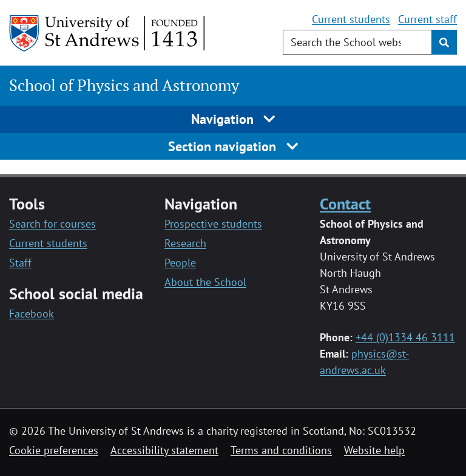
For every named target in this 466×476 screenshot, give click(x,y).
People (180, 263)
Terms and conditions (281, 450)
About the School (205, 282)
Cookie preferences (54, 450)
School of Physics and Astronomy (124, 85)
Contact (345, 203)
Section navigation (233, 146)
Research (185, 243)
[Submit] (444, 42)
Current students (351, 19)
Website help (374, 450)
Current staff (427, 19)
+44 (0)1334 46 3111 (405, 337)
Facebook (32, 314)
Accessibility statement (164, 450)
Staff (20, 263)
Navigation (233, 119)
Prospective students (213, 224)
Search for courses (52, 224)
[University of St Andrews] (108, 33)
